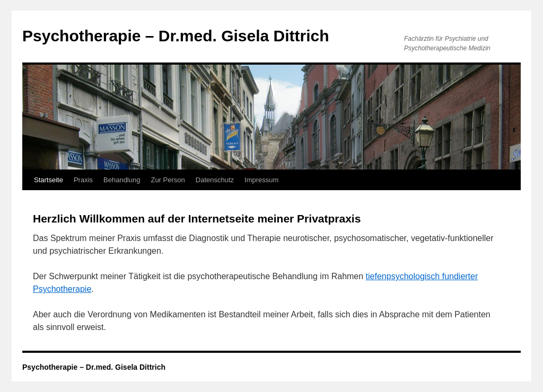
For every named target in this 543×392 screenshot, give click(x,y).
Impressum (261, 180)
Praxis (83, 180)
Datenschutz (215, 180)
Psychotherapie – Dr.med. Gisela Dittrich (176, 36)
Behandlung (122, 180)
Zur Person (168, 180)
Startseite (49, 180)
